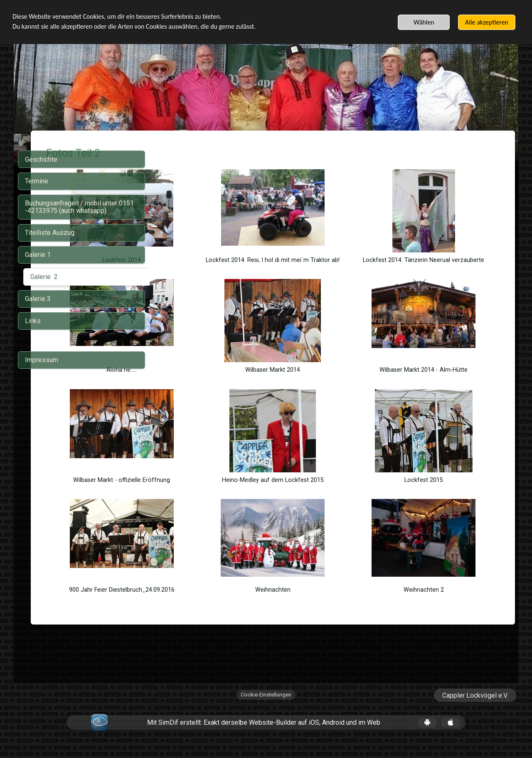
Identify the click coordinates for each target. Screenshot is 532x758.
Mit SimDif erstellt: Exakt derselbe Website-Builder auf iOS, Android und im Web (264, 730)
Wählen (424, 22)
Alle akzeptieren (487, 22)
